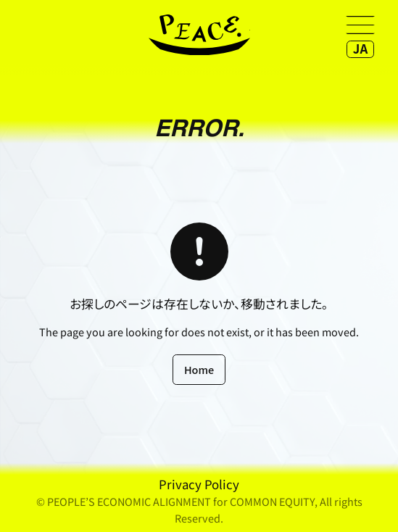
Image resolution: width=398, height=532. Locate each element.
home (199, 35)
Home (199, 369)
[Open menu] (360, 25)
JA (360, 49)
